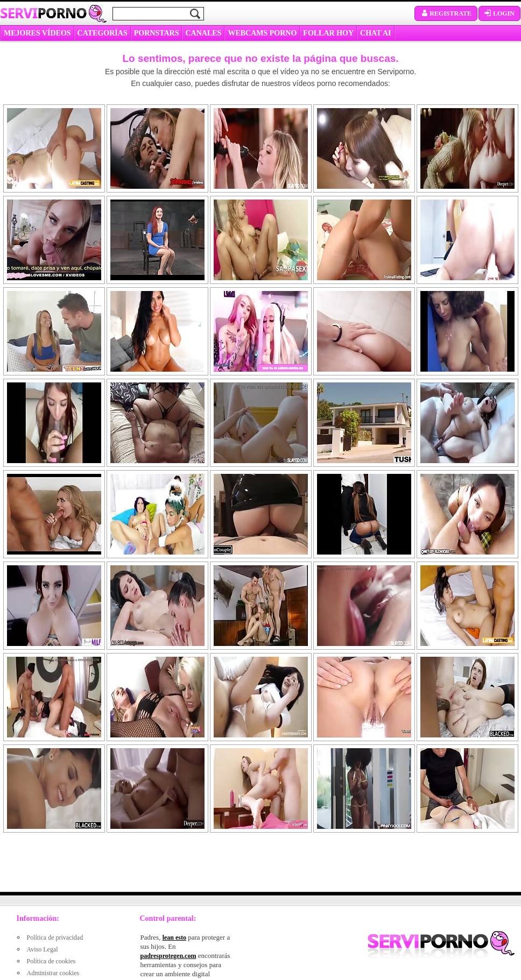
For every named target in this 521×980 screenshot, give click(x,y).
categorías (103, 33)
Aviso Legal (43, 949)
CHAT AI (375, 33)
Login (499, 13)
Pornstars (157, 33)
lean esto (174, 938)
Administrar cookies (53, 973)
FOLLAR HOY (328, 33)
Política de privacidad (55, 938)
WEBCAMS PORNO (262, 33)
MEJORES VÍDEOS (37, 33)
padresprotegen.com (168, 956)
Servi (43, 13)
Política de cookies (51, 961)
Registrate (446, 13)
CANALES (203, 33)
